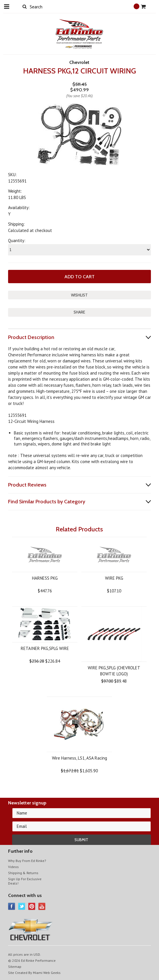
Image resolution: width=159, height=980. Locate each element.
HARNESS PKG (45, 578)
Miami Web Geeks (47, 973)
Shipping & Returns (23, 873)
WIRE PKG (114, 578)
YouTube (42, 906)
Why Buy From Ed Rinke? (27, 861)
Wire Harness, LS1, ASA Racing (79, 758)
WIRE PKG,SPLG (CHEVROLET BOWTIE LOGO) (114, 671)
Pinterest (32, 906)
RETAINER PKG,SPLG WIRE (45, 648)
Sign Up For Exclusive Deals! (25, 881)
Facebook (12, 906)
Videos (13, 867)
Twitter (22, 906)
